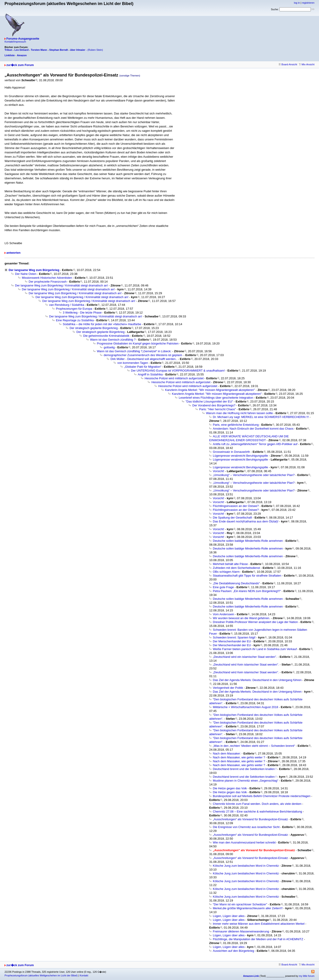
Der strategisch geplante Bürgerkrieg (94, 328)
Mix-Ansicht (307, 64)
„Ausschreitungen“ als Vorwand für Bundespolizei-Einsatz (250, 819)
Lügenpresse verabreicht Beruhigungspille (240, 456)
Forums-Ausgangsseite (23, 39)
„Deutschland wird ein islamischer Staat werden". (245, 657)
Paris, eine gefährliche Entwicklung (236, 425)
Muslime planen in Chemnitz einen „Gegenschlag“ (246, 781)
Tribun (8, 50)
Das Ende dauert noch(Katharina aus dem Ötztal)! (246, 521)
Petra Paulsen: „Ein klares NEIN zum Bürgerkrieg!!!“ (247, 591)
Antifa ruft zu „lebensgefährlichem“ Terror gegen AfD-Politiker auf (255, 444)
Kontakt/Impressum (15, 42)
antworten (13, 253)
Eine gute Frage (223, 587)
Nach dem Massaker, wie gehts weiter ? (239, 757)
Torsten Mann (39, 50)
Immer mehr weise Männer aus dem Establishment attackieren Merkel (259, 924)
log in (297, 3)
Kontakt (84, 975)
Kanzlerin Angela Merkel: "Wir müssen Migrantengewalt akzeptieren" (210, 390)
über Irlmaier (78, 50)
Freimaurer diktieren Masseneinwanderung (241, 931)
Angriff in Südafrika (150, 374)
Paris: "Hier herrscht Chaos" (218, 409)
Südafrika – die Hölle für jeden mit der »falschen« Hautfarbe (102, 324)
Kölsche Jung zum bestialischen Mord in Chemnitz (246, 866)
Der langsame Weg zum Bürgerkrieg (34, 270)
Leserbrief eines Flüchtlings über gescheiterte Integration (216, 398)
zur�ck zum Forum (20, 65)
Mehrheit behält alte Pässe (230, 564)
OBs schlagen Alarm (226, 572)
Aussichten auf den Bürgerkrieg (233, 951)
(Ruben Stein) (95, 50)
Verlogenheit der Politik (228, 688)
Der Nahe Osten (26, 274)
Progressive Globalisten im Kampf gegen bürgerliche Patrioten (138, 343)
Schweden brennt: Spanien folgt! (234, 637)
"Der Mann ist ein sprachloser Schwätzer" (240, 904)
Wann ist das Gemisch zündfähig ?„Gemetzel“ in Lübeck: (134, 351)
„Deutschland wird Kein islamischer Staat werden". (246, 665)
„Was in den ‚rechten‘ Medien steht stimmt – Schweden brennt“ (254, 746)
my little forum (307, 976)
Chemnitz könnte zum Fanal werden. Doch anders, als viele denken (257, 804)
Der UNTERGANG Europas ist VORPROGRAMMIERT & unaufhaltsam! (178, 371)
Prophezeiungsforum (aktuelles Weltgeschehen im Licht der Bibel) (41, 975)
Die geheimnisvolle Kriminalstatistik (106, 336)
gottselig (109, 347)
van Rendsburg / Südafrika (67, 305)
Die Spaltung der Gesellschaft (232, 518)
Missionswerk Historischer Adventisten (47, 278)
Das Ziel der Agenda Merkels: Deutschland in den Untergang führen (257, 680)
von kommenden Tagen (133, 363)
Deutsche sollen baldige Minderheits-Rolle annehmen (248, 541)
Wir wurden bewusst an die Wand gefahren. (241, 618)
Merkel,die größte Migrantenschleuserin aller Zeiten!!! (248, 908)
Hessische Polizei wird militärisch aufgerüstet (174, 378)
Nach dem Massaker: (227, 753)
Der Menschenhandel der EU (232, 641)
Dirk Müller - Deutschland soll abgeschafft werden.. (144, 359)
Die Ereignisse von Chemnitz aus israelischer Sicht (246, 827)
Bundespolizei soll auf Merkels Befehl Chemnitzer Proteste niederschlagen (262, 796)
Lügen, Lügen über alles (229, 916)
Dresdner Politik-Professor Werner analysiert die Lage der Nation (255, 622)
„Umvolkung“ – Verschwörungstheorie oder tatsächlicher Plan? (254, 475)
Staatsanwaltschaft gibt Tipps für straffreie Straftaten (247, 576)
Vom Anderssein (224, 614)
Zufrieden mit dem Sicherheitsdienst (236, 568)
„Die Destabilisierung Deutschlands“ (236, 583)
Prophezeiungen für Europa (74, 309)
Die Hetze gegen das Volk (230, 788)
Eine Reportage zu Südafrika (75, 320)
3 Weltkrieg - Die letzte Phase (82, 313)
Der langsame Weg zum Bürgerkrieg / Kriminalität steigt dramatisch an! (62, 285)
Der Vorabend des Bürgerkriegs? (214, 405)
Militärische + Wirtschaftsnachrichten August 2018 (245, 707)
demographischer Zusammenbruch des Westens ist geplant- (143, 355)
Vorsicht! (219, 471)
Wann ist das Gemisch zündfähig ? (113, 340)
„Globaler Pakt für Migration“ (143, 367)
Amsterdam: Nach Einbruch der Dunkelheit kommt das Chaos (253, 429)
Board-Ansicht (288, 64)
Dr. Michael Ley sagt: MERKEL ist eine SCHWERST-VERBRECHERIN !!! (261, 417)
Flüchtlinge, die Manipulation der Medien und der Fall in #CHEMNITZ (258, 939)
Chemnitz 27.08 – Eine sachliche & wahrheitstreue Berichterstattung (257, 812)
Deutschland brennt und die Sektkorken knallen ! (245, 769)
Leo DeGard (21, 50)
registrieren (308, 3)
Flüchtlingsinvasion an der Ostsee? (236, 506)
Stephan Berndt (59, 50)
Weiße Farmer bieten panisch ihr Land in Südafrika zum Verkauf (255, 649)
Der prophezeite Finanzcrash (48, 282)
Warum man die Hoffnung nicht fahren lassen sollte (239, 413)
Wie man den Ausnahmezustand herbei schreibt (244, 842)
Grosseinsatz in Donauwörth (231, 452)
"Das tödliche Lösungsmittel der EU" (209, 401)
